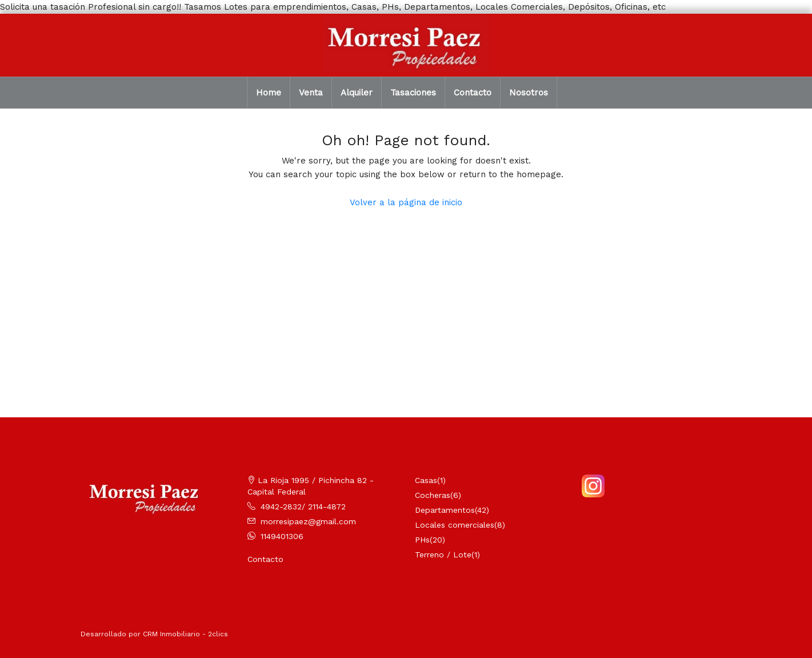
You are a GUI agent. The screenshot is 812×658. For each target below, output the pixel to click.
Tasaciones (413, 93)
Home (269, 93)
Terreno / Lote (443, 555)
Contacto (473, 93)
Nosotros (529, 93)
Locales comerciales (455, 525)
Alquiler (357, 93)
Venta (311, 93)
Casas (426, 480)
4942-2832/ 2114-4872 (303, 507)
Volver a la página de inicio (406, 202)
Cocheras (433, 495)
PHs (422, 540)
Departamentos (445, 510)
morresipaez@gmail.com (308, 521)
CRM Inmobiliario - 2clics (185, 634)
